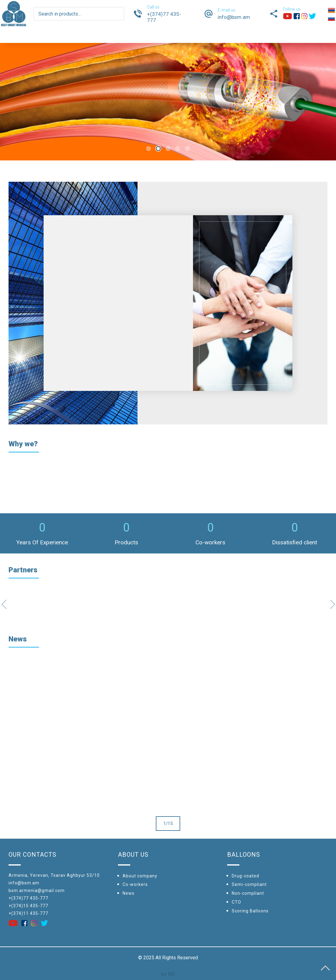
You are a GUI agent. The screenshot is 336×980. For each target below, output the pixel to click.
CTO (236, 902)
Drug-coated (245, 876)
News (129, 893)
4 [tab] (178, 149)
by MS (168, 974)
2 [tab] (158, 149)
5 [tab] (188, 149)
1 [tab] (148, 149)
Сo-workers (135, 884)
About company (140, 876)
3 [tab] (168, 149)
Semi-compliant (249, 884)
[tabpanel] (168, 102)
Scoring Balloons (250, 911)
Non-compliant (248, 893)
